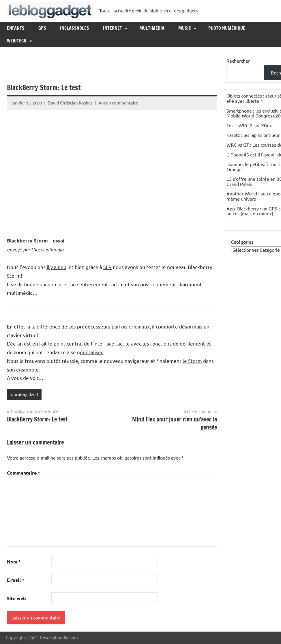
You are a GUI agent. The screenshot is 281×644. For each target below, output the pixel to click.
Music (188, 28)
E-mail (16, 580)
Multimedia (152, 28)
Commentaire (24, 473)
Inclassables (75, 28)
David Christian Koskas (70, 103)
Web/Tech (19, 41)
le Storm (192, 361)
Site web (16, 599)
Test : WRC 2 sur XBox (249, 125)
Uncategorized (25, 394)
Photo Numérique (227, 28)
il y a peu (57, 267)
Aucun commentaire (118, 103)
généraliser (90, 352)
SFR (107, 267)
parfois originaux (131, 326)
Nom (14, 562)
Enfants (16, 28)
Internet (115, 28)
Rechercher (238, 61)
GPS (42, 28)
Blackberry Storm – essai (36, 241)
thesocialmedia (47, 249)
